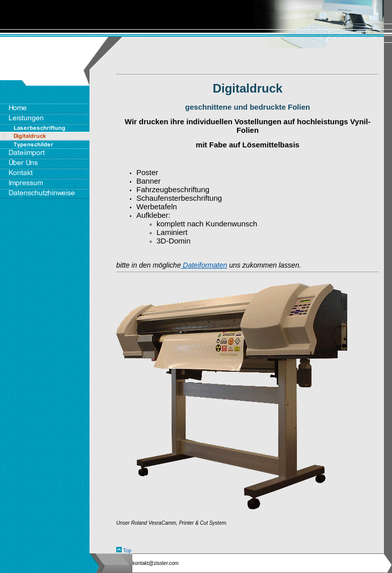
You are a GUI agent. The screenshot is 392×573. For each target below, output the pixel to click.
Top (127, 551)
